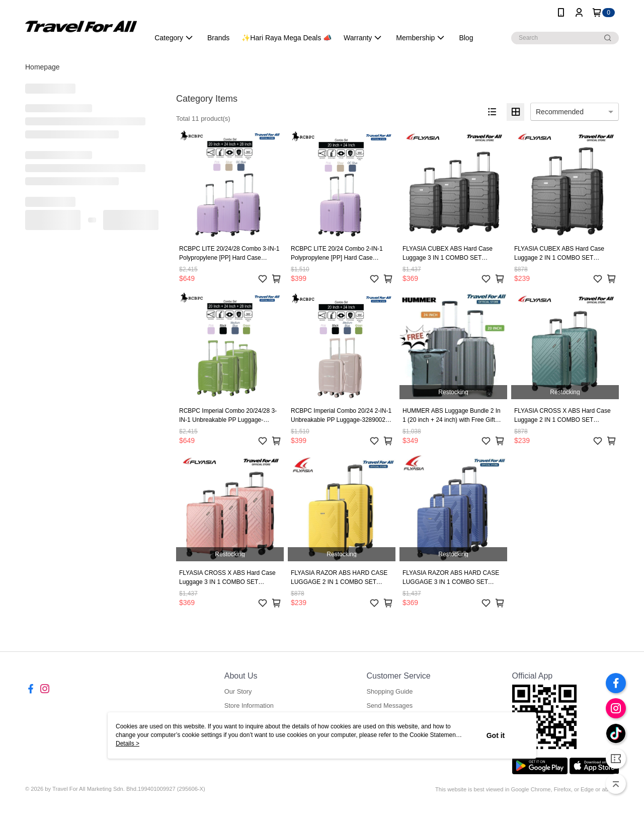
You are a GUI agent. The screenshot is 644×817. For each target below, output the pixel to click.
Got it (496, 735)
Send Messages (389, 705)
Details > (128, 744)
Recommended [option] (560, 112)
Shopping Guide (389, 691)
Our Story (238, 691)
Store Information (249, 705)
